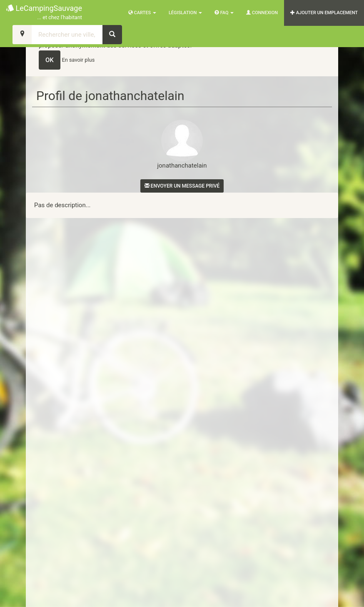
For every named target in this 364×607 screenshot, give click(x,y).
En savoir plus (79, 60)
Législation (185, 13)
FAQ (224, 13)
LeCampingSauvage (44, 13)
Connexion (262, 13)
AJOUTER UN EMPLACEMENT (324, 13)
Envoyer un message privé (182, 186)
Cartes (142, 13)
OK (50, 60)
